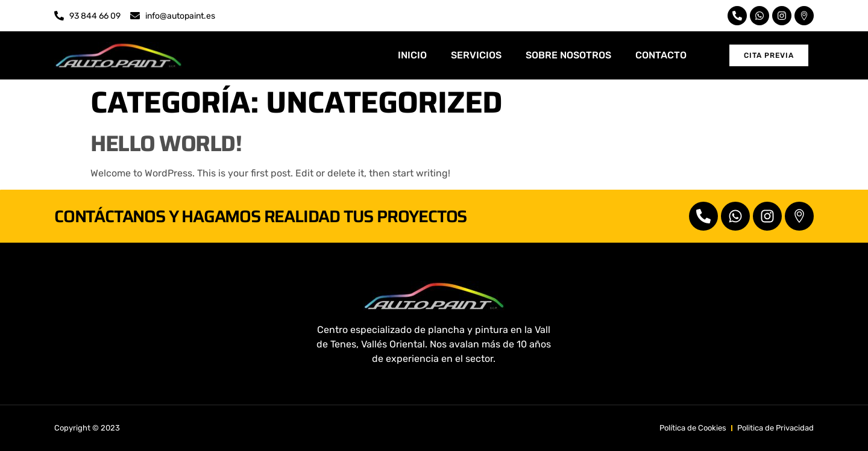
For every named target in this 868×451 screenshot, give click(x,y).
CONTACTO (661, 55)
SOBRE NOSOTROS (568, 55)
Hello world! (166, 143)
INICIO (412, 55)
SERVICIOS (476, 55)
